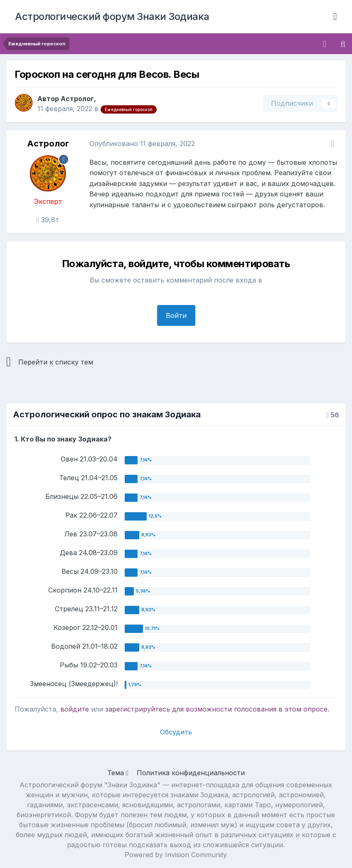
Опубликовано (142, 144)
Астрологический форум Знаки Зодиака (112, 16)
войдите (75, 709)
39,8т (48, 220)
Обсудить (176, 732)
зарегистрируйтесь (138, 709)
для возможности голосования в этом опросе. (250, 709)
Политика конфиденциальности (191, 773)
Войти (176, 315)
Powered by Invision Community (176, 855)
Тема (118, 773)
